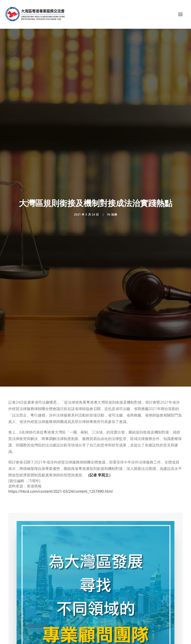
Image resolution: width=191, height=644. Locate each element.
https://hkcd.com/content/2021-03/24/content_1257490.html (61, 491)
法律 (114, 214)
